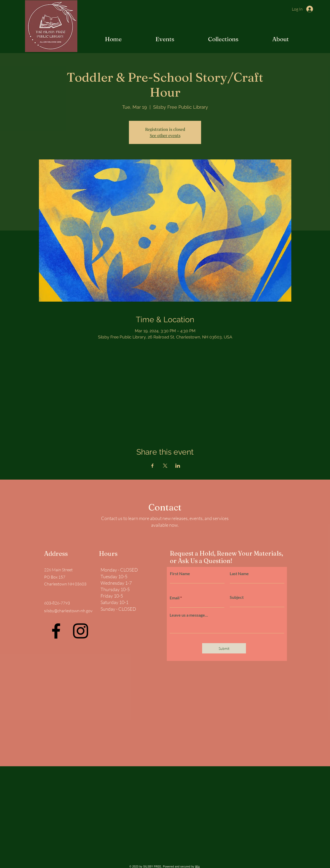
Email (175, 598)
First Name (180, 574)
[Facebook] (56, 631)
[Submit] (224, 648)
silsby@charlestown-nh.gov (68, 611)
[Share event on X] (165, 466)
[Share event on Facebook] (152, 466)
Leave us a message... (189, 615)
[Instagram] (81, 631)
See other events (165, 135)
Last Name (239, 574)
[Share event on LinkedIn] (178, 466)
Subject (237, 597)
